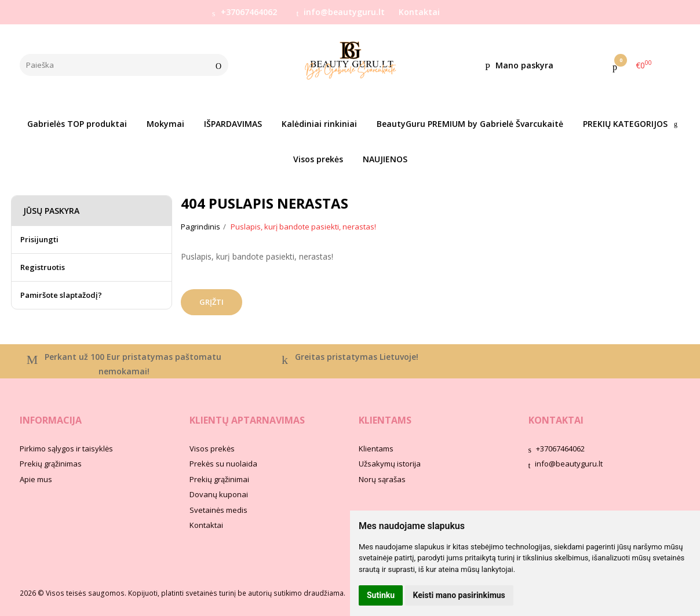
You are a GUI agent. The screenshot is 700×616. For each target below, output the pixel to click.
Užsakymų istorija (390, 464)
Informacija (51, 420)
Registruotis (43, 267)
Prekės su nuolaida (223, 464)
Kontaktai (419, 12)
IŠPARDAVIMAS (233, 124)
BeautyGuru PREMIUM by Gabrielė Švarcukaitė (470, 124)
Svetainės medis (218, 510)
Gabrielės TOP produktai (77, 124)
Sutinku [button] (381, 595)
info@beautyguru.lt (341, 12)
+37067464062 (244, 12)
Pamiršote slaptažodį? (61, 295)
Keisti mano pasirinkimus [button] (459, 595)
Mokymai (165, 124)
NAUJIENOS (385, 159)
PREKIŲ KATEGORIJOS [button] (625, 124)
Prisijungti (39, 239)
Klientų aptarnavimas (247, 420)
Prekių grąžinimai (219, 479)
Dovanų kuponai (219, 494)
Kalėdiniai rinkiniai (319, 124)
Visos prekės (318, 159)
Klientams (385, 420)
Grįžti (212, 302)
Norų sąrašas (382, 479)
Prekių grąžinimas (51, 464)
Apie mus (36, 479)
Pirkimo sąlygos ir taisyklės (66, 449)
